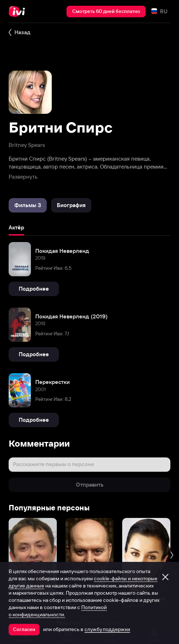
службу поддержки (107, 629)
